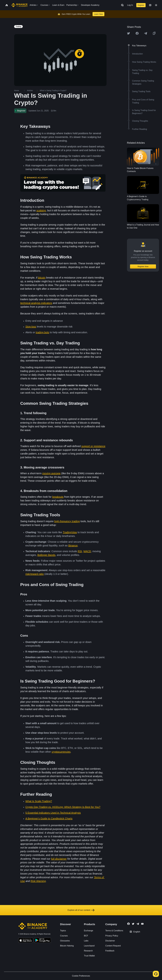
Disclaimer (110, 941)
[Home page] (19, 5)
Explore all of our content (81, 910)
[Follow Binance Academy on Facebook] (128, 924)
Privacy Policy (112, 936)
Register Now (143, 266)
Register (141, 5)
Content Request (113, 946)
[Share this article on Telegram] (146, 33)
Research (88, 951)
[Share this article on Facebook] (137, 33)
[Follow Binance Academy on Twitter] (133, 924)
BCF (86, 936)
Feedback (110, 951)
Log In (130, 5)
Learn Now (98, 14)
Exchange (89, 931)
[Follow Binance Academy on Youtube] (142, 924)
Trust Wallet (89, 956)
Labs (86, 941)
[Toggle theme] (156, 5)
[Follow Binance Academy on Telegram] (138, 924)
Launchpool (89, 946)
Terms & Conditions (114, 931)
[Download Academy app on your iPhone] (26, 941)
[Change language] (150, 5)
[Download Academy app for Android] (42, 941)
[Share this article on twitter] (128, 33)
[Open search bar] (122, 5)
